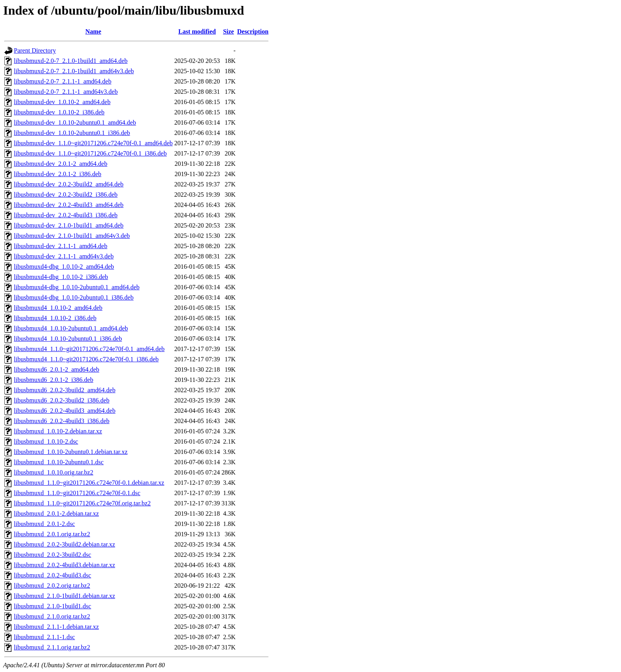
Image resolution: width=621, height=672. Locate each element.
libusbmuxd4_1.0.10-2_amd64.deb (58, 308)
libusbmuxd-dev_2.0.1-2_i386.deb (58, 174)
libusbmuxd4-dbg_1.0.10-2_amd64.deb (64, 267)
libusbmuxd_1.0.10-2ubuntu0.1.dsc (59, 462)
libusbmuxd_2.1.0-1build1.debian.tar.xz (65, 596)
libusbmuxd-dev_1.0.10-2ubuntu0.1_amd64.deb (75, 122)
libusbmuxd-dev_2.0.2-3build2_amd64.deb (69, 184)
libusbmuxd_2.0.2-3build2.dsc (52, 555)
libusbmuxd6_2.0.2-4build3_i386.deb (62, 421)
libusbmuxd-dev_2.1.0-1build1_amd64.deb (69, 225)
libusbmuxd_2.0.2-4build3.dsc (52, 575)
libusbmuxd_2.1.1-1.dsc (44, 637)
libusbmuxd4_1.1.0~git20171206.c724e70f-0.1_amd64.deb (89, 349)
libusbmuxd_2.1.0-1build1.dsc (52, 606)
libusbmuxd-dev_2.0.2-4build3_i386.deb (66, 215)
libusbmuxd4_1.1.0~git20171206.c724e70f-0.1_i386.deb (86, 359)
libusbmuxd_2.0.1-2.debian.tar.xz (56, 513)
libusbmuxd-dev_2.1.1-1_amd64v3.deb (64, 256)
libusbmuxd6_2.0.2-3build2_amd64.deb (65, 390)
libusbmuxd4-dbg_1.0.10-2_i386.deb (61, 277)
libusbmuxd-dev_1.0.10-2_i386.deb (59, 112)
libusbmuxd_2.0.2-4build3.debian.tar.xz (65, 565)
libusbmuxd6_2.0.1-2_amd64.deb (57, 369)
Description (253, 31)
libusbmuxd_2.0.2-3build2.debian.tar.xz (65, 544)
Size (229, 31)
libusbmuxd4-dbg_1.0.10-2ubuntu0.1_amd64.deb (77, 287)
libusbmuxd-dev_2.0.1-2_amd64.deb (61, 164)
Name (93, 31)
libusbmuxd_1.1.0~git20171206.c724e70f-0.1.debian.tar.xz (89, 483)
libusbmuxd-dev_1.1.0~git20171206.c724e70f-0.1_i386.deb (90, 153)
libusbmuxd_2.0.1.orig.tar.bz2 (52, 534)
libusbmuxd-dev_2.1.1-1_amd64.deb (61, 246)
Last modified (197, 31)
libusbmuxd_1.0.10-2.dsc (46, 441)
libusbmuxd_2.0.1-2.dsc (44, 524)
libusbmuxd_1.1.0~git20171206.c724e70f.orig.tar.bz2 (82, 503)
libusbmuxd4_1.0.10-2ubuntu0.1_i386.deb (68, 339)
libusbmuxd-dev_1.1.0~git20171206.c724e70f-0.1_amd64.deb (93, 143)
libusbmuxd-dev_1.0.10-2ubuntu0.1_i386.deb (72, 133)
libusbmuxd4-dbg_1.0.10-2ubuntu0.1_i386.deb (74, 297)
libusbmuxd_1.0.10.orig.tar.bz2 (53, 472)
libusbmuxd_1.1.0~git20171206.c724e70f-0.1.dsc (77, 493)
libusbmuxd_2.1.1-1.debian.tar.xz (56, 627)
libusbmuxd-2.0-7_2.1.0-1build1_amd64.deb (71, 61)
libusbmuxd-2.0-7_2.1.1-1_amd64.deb (63, 81)
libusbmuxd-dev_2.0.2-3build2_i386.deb (66, 195)
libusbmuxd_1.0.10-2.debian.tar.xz (58, 431)
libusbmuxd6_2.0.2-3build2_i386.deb (62, 400)
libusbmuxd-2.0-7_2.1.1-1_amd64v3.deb (66, 92)
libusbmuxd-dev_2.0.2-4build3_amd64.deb (69, 205)
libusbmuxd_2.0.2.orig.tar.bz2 (52, 586)
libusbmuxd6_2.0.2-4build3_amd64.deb (65, 411)
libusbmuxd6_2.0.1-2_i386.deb (53, 380)
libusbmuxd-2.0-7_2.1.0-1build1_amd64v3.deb (74, 71)
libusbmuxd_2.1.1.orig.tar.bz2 (52, 647)
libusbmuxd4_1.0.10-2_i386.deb (55, 318)
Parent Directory (35, 50)
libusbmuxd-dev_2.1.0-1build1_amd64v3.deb (72, 236)
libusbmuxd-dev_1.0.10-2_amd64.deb (62, 102)
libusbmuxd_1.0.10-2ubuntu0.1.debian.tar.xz (71, 452)
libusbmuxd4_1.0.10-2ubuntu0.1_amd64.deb (71, 328)
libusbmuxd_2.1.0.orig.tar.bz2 (52, 616)
